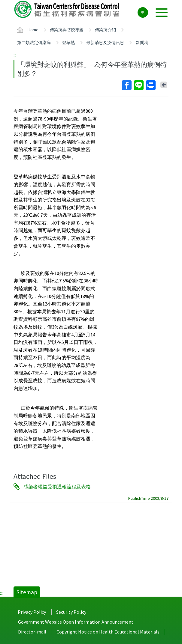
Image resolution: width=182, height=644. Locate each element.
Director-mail (32, 632)
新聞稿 (142, 43)
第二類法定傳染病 (34, 43)
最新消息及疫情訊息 (105, 43)
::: (15, 55)
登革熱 (68, 43)
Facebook (126, 85)
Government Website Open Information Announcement (76, 622)
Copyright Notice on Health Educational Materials (108, 632)
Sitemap (27, 592)
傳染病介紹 (105, 30)
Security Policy (71, 612)
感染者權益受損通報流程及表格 (57, 487)
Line (138, 85)
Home (33, 30)
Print (150, 85)
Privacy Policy (32, 612)
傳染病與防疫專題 (67, 30)
